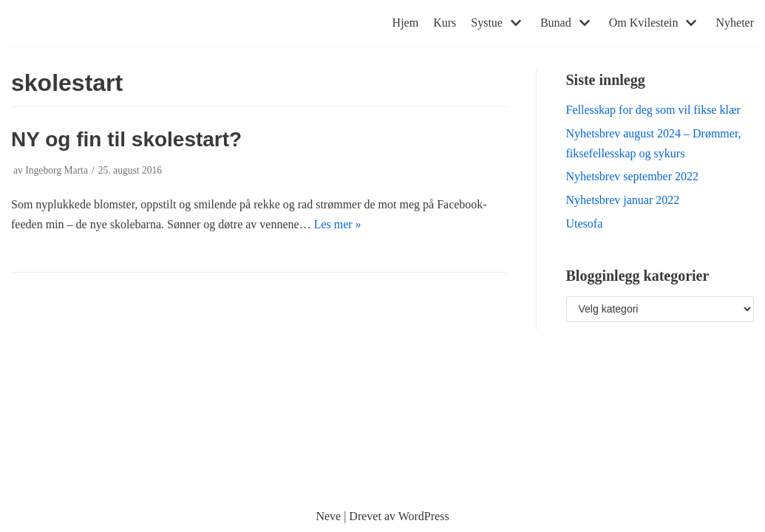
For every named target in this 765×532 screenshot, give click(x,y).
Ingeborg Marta (57, 170)
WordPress (424, 516)
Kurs (445, 23)
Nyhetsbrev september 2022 (633, 176)
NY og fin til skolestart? (126, 139)
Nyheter (735, 23)
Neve (328, 516)
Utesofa (585, 224)
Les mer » (338, 224)
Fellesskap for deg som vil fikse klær (653, 110)
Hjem (406, 23)
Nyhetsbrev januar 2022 (623, 200)
